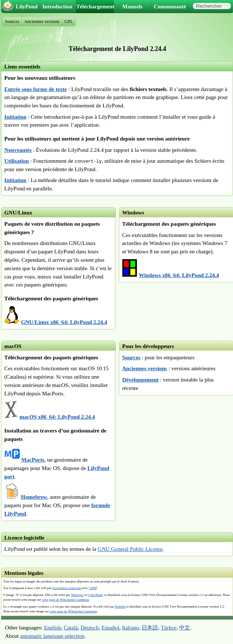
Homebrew (34, 497)
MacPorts (33, 460)
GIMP (93, 588)
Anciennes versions (145, 368)
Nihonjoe (77, 595)
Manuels (133, 6)
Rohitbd (120, 607)
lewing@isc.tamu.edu (66, 588)
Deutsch (90, 627)
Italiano (130, 627)
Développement (140, 380)
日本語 (150, 627)
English (52, 627)
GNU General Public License (130, 549)
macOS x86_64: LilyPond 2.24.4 (57, 417)
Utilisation (17, 161)
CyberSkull (95, 595)
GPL (69, 21)
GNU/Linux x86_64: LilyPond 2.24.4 (64, 322)
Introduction (57, 6)
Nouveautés (18, 150)
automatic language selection (52, 636)
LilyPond (27, 6)
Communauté (170, 6)
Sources (131, 357)
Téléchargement (95, 6)
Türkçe (169, 627)
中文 (185, 627)
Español (110, 627)
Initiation (15, 117)
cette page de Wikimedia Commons (66, 600)
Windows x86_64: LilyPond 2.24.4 (179, 275)
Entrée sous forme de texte (36, 89)
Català (71, 627)
